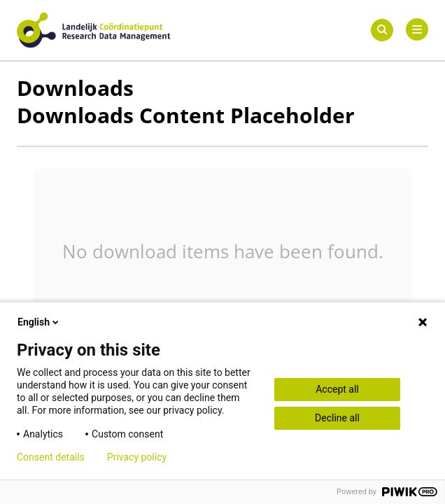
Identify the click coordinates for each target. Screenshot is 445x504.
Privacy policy (137, 457)
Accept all (337, 389)
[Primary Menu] (417, 29)
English (39, 322)
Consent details (51, 457)
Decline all (337, 418)
